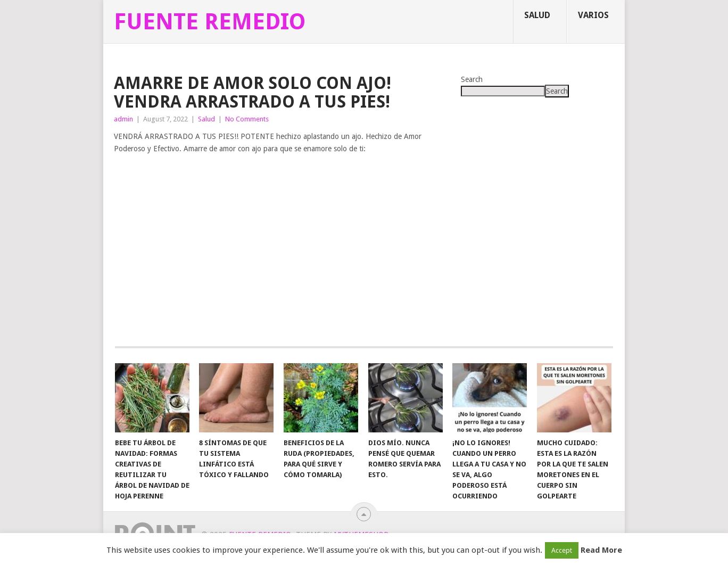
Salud (537, 15)
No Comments (247, 119)
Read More (601, 550)
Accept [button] (562, 550)
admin (123, 119)
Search (472, 79)
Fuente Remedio (210, 22)
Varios (593, 15)
